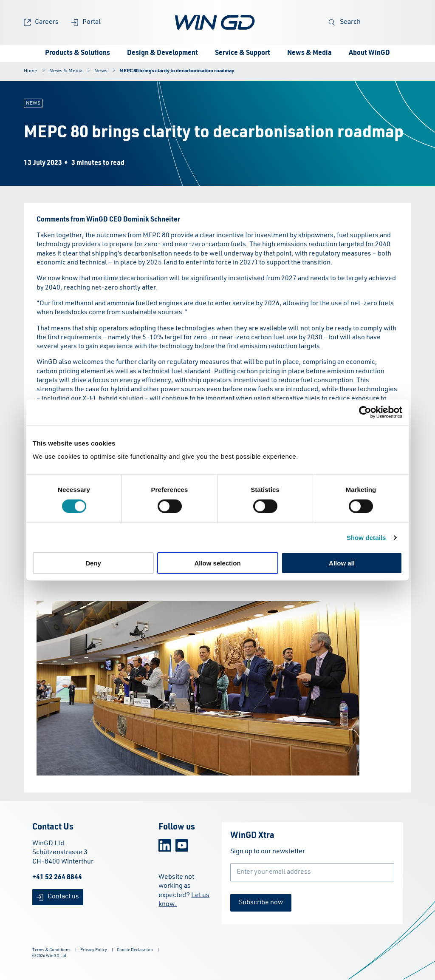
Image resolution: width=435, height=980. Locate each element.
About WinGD (369, 53)
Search (345, 22)
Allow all (342, 563)
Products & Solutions (78, 53)
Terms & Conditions (51, 950)
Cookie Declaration (135, 950)
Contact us (58, 897)
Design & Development (162, 53)
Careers (41, 22)
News (101, 71)
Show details (366, 537)
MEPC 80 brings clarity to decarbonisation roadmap (177, 71)
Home (31, 71)
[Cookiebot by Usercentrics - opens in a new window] (365, 412)
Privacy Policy (94, 950)
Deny (93, 563)
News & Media (309, 53)
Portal (86, 22)
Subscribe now (261, 903)
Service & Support (243, 53)
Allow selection (217, 563)
